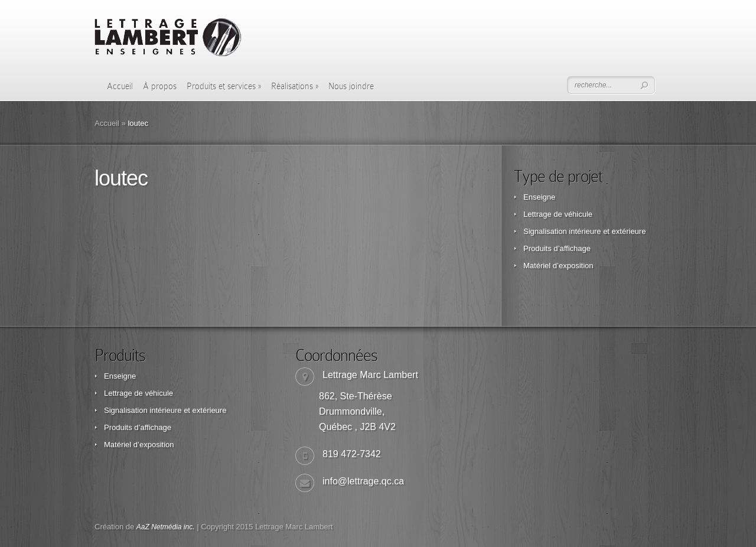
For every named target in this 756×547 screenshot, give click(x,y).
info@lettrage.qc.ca (363, 481)
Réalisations (295, 86)
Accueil (120, 86)
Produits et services (224, 86)
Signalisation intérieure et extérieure (584, 231)
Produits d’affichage (557, 248)
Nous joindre (351, 86)
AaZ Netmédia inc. (166, 527)
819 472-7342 (352, 454)
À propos (160, 86)
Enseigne (539, 197)
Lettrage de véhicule (558, 214)
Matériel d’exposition (558, 266)
